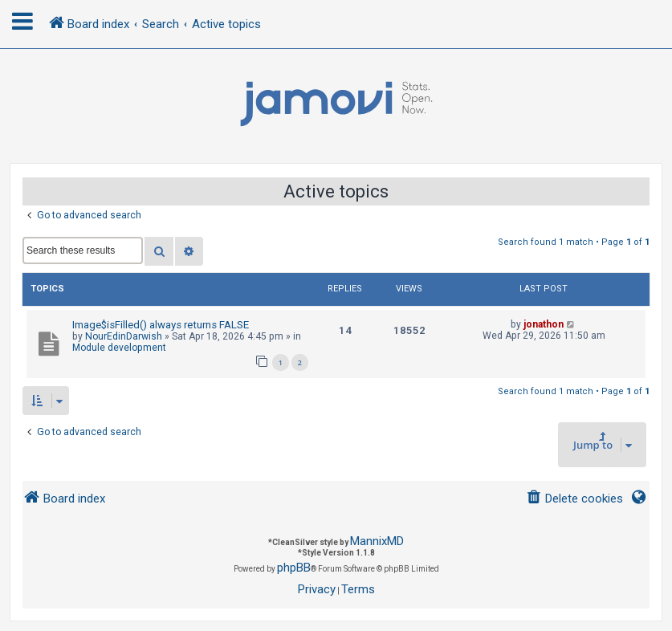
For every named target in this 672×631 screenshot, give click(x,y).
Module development (119, 348)
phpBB (294, 568)
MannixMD (377, 541)
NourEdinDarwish (124, 336)
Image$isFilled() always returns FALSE (161, 325)
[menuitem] (574, 499)
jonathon (544, 324)
